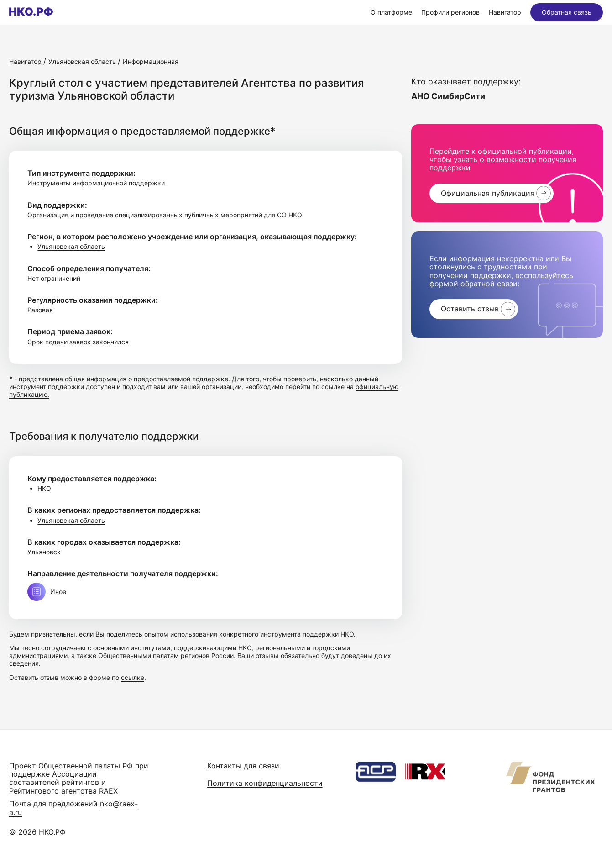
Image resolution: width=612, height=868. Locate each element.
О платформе (391, 12)
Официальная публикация (488, 193)
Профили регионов (450, 12)
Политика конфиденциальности (265, 783)
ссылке (133, 677)
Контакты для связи (243, 766)
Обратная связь (567, 12)
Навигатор (505, 12)
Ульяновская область (71, 246)
